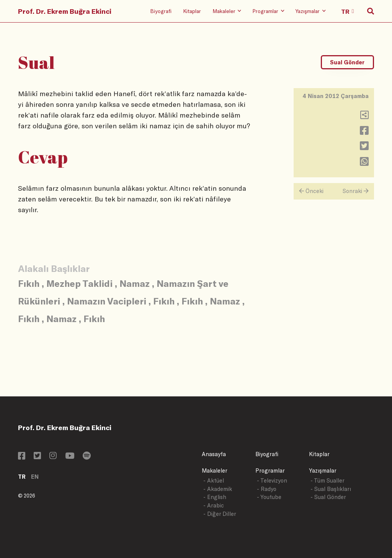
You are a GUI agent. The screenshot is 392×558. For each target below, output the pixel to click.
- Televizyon (272, 480)
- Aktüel (214, 480)
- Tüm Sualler (327, 480)
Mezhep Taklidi (79, 283)
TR (22, 477)
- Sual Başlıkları (331, 489)
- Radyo (267, 489)
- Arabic (214, 505)
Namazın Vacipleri (107, 301)
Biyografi (161, 11)
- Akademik (218, 489)
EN (35, 477)
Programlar (270, 470)
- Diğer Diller (220, 514)
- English (215, 497)
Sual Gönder (347, 62)
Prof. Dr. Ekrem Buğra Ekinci (65, 11)
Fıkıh (29, 283)
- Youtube (269, 497)
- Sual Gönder (328, 497)
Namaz (135, 283)
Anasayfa (214, 454)
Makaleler (215, 470)
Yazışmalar (323, 470)
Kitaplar (192, 11)
